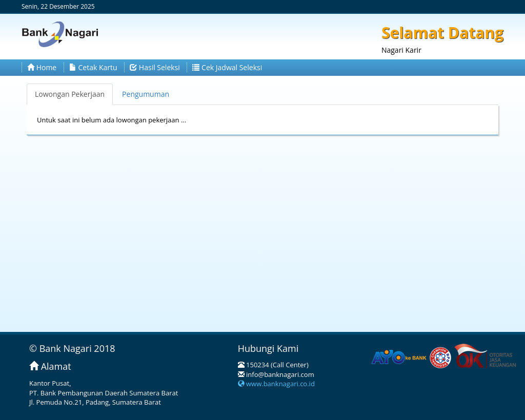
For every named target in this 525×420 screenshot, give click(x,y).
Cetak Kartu (93, 67)
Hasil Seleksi (155, 67)
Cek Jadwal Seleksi (227, 67)
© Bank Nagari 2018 (72, 348)
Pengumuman (146, 94)
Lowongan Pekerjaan (70, 94)
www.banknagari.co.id (276, 384)
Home (42, 67)
